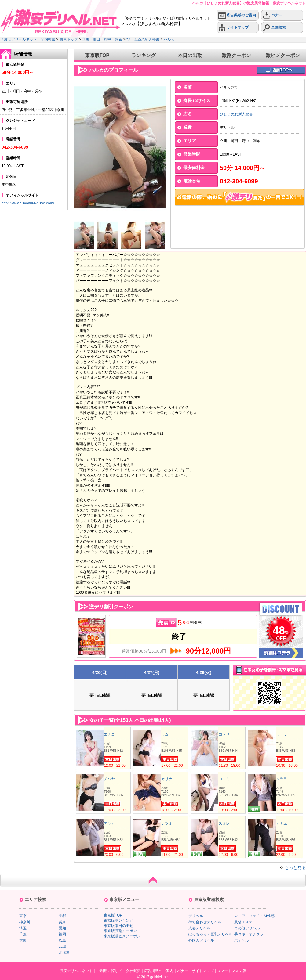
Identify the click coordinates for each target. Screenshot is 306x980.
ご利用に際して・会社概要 (118, 971)
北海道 (64, 953)
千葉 (23, 934)
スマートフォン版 (231, 971)
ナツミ (167, 823)
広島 (62, 940)
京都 (62, 916)
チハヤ (109, 779)
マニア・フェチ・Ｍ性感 (254, 916)
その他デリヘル (247, 928)
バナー (273, 15)
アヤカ (109, 823)
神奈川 (25, 922)
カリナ (167, 779)
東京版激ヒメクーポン (122, 936)
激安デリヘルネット (76, 971)
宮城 (62, 946)
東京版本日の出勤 (118, 926)
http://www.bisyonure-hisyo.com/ (28, 203)
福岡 (62, 934)
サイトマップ (233, 28)
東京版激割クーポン (120, 931)
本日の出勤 (190, 55)
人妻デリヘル (199, 928)
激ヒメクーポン (283, 55)
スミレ (224, 823)
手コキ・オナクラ (249, 934)
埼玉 (23, 928)
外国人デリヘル (201, 940)
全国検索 (274, 28)
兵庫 (62, 922)
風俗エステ (243, 922)
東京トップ (69, 39)
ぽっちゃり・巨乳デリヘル (210, 934)
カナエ (282, 823)
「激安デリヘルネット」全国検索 (28, 39)
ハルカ (169, 39)
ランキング (144, 55)
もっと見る (295, 867)
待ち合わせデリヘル (205, 922)
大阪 (23, 940)
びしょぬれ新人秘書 (143, 39)
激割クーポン (236, 55)
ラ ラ (282, 734)
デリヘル (196, 916)
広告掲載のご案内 (237, 15)
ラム (165, 734)
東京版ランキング (118, 921)
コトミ (224, 779)
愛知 (62, 928)
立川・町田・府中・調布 (102, 39)
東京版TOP (97, 55)
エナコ (109, 734)
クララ (282, 779)
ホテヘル (242, 940)
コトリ (224, 734)
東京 (23, 916)
